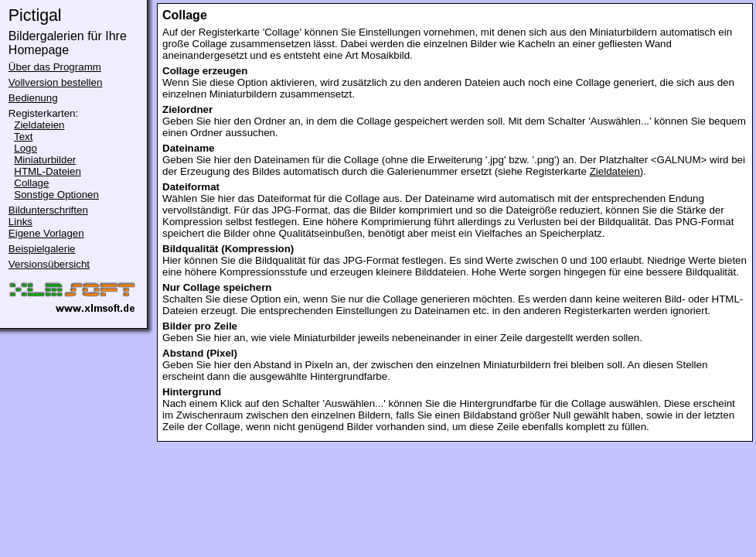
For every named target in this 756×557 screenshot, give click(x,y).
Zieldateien (39, 125)
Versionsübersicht (49, 264)
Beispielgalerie (42, 249)
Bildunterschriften (48, 210)
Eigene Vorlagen (46, 233)
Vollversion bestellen (56, 82)
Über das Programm (55, 67)
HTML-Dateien (48, 171)
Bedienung (33, 98)
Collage (31, 183)
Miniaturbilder (45, 160)
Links (20, 222)
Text (23, 137)
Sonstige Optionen (56, 195)
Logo (26, 148)
